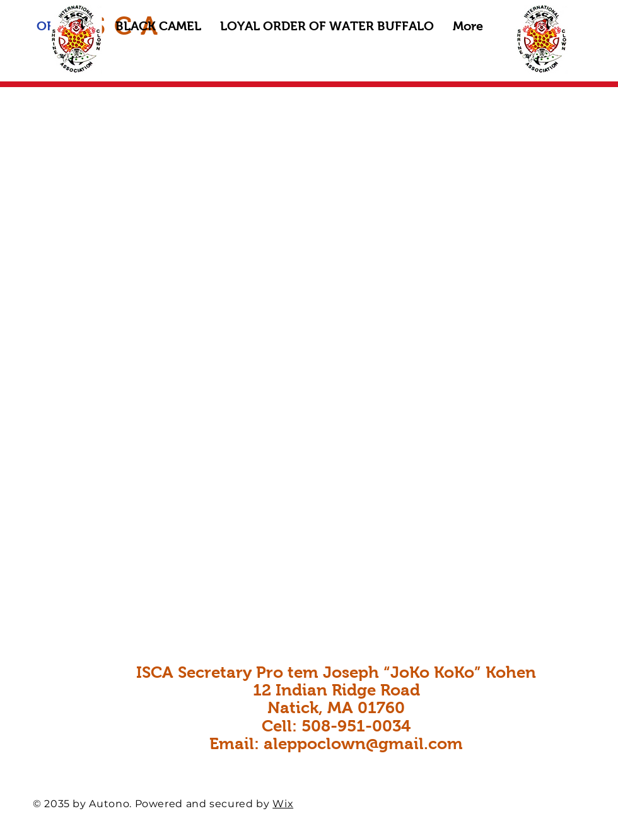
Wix (283, 804)
